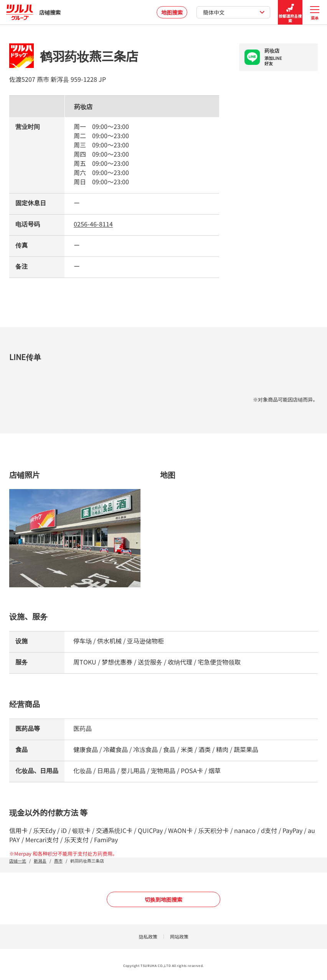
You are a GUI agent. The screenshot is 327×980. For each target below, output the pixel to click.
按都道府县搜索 (290, 12)
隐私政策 (148, 936)
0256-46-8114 (93, 224)
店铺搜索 (33, 12)
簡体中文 (234, 12)
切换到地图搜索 (163, 899)
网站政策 (179, 936)
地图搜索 (172, 12)
